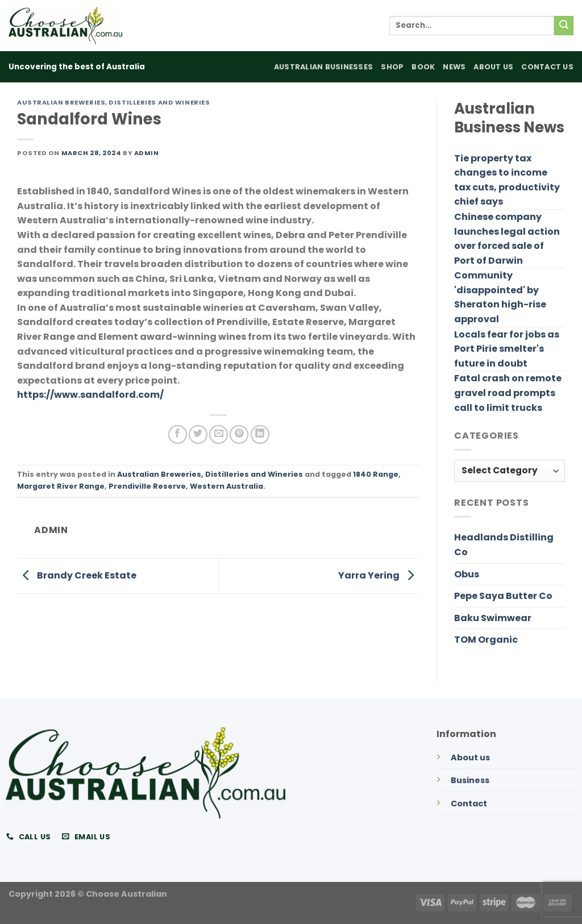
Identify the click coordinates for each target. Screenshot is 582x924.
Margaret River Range (61, 486)
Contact (469, 804)
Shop (392, 67)
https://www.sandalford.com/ (90, 395)
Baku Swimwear (493, 618)
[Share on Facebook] (178, 434)
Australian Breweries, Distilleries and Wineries (113, 102)
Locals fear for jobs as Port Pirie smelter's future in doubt (507, 349)
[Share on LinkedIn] (260, 434)
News (454, 67)
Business (470, 780)
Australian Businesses (323, 67)
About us (470, 757)
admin (147, 153)
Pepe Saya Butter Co (503, 596)
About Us (493, 67)
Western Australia (226, 486)
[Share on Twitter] (198, 434)
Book (423, 67)
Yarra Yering (379, 575)
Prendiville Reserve (147, 486)
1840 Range (376, 474)
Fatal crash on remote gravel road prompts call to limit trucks (508, 393)
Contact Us (547, 67)
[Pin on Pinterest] (239, 434)
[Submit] (564, 26)
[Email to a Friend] (219, 434)
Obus (467, 574)
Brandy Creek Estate (77, 575)
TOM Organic (486, 640)
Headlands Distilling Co (504, 545)
